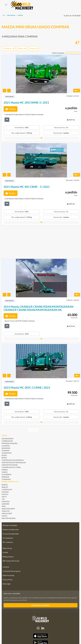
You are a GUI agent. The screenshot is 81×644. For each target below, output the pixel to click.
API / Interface (8, 542)
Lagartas (6, 446)
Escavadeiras (7, 439)
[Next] (37, 430)
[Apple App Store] (40, 636)
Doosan (5, 492)
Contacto (6, 567)
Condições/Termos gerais (12, 571)
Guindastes (7, 453)
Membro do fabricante (11, 530)
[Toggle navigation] (6, 5)
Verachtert (7, 513)
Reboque (5, 477)
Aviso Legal (7, 584)
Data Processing (8, 575)
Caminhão (6, 479)
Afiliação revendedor (10, 525)
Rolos (4, 455)
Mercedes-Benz (8, 509)
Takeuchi (6, 511)
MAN (4, 506)
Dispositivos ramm (10, 465)
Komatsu (6, 501)
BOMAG (5, 485)
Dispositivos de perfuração (14, 463)
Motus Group (7, 548)
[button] (41, 138)
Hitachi (5, 494)
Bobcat (5, 487)
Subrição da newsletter (41, 605)
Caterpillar (7, 490)
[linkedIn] (43, 628)
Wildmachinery (8, 557)
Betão (4, 458)
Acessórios (6, 474)
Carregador (7, 441)
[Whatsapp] (38, 628)
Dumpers (6, 451)
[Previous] (30, 430)
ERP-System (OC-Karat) (11, 561)
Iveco (4, 497)
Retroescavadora (10, 443)
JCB (3, 499)
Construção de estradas (13, 460)
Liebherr (5, 504)
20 (77, 91)
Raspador (6, 448)
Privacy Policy (8, 580)
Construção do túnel (11, 467)
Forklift (5, 552)
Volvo (4, 516)
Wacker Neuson (9, 518)
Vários (5, 472)
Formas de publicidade (11, 534)
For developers (8, 538)
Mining (5, 470)
